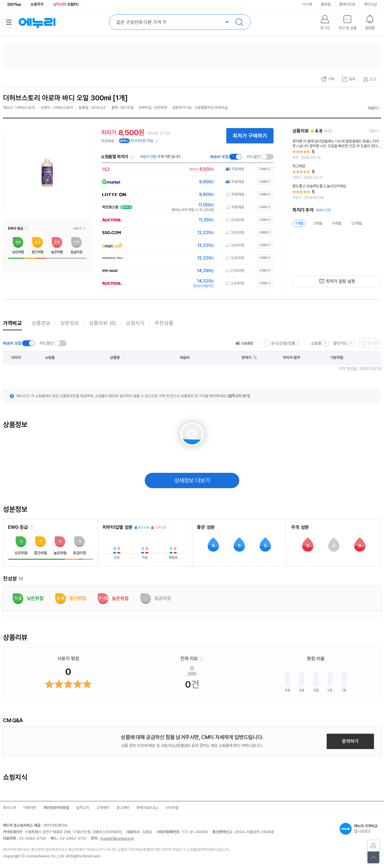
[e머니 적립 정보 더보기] (157, 141)
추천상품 (164, 323)
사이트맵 (172, 808)
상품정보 (41, 323)
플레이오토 (347, 4)
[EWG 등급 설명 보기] (32, 527)
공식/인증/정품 (283, 343)
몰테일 (326, 4)
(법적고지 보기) (239, 396)
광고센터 (123, 808)
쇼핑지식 (37, 4)
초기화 (373, 343)
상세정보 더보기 (192, 480)
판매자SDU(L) (147, 808)
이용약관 (30, 808)
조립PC (66, 4)
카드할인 (253, 157)
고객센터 (103, 808)
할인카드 (340, 343)
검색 (239, 22)
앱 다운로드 (360, 829)
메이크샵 (370, 4)
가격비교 (12, 323)
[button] (27, 228)
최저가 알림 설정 (340, 281)
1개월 (299, 223)
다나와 (307, 4)
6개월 (337, 223)
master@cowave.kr (117, 838)
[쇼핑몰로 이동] (186, 169)
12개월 (357, 223)
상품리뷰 (102, 323)
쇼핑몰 (316, 343)
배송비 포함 (219, 157)
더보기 (373, 108)
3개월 (318, 223)
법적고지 (83, 808)
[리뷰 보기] (337, 150)
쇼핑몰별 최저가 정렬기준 (132, 157)
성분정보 (70, 323)
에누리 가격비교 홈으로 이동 (37, 22)
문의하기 (350, 741)
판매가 (246, 358)
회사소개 (9, 808)
